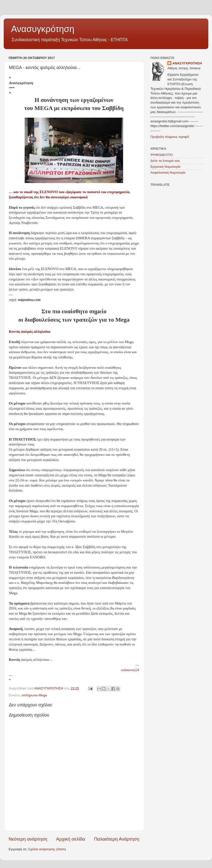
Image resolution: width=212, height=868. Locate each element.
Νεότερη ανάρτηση (28, 839)
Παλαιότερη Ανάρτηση (117, 839)
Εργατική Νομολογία (165, 167)
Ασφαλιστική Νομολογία (168, 173)
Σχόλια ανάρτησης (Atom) (47, 849)
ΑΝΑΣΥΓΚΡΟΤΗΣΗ (187, 63)
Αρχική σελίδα (71, 839)
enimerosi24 (130, 670)
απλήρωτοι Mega (34, 695)
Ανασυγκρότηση (43, 29)
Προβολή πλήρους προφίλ (170, 137)
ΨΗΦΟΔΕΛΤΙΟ (162, 155)
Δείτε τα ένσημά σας (165, 161)
